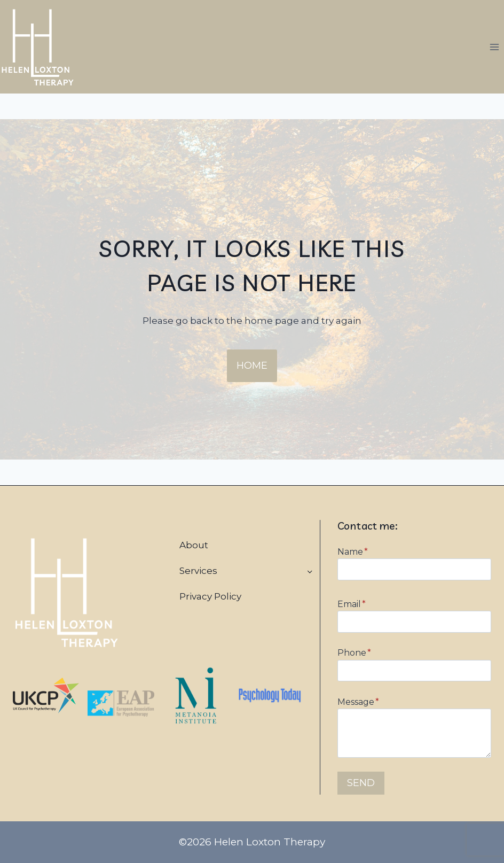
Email (352, 604)
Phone (354, 653)
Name (353, 552)
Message (358, 702)
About (194, 545)
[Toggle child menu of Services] (310, 571)
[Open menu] (494, 47)
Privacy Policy (210, 596)
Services (198, 571)
